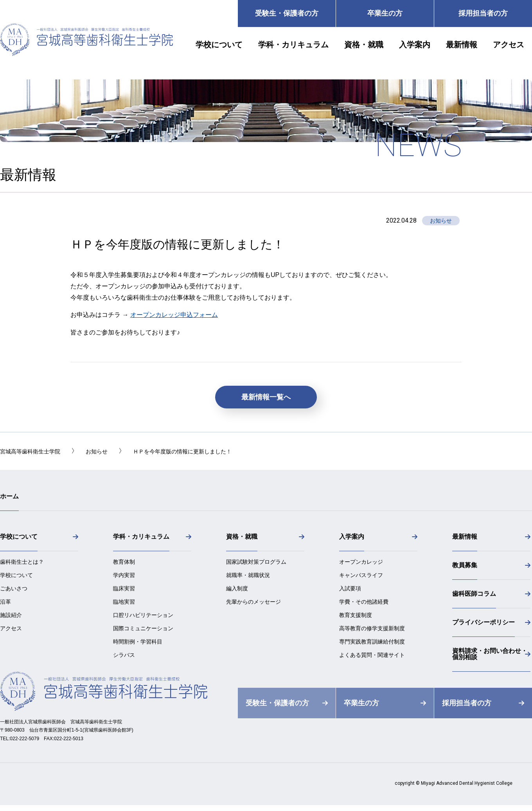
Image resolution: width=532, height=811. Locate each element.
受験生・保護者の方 (287, 13)
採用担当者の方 (483, 13)
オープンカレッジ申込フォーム (174, 315)
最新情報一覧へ (266, 397)
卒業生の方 (385, 13)
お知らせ (441, 221)
